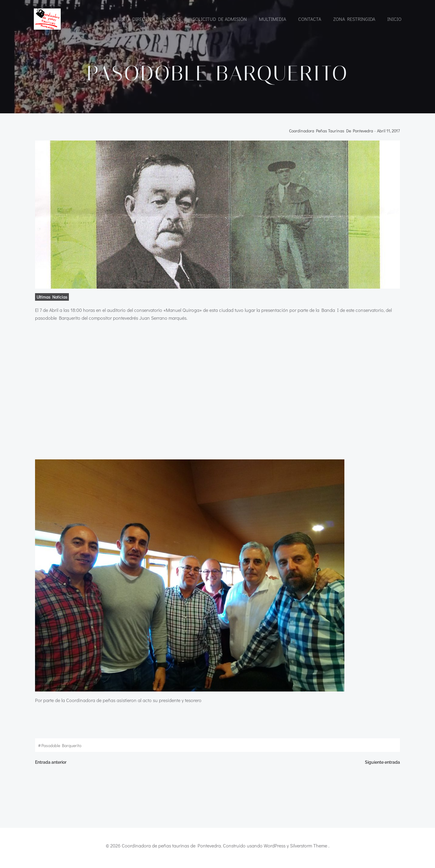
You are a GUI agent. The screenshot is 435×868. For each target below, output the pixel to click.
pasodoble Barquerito (60, 748)
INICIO (394, 19)
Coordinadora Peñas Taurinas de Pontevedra (332, 134)
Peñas (173, 19)
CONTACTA (309, 19)
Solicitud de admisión (219, 19)
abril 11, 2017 (390, 134)
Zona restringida (354, 19)
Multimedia (272, 19)
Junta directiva (135, 19)
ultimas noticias (51, 300)
